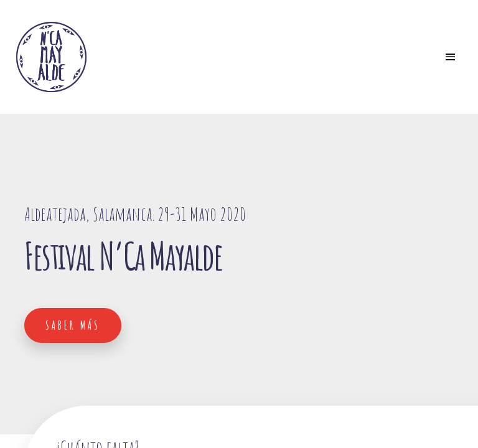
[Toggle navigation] (450, 57)
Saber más (73, 325)
